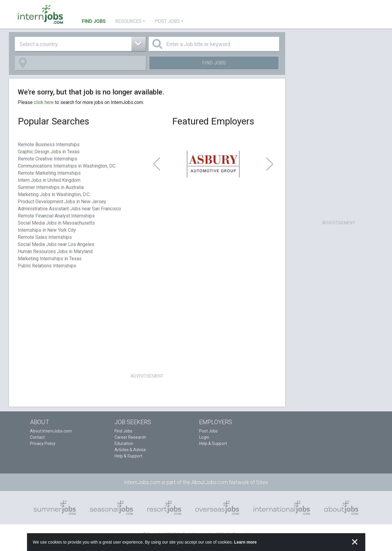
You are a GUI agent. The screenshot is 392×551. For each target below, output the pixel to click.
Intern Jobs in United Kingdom (49, 180)
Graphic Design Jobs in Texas (49, 152)
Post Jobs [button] (167, 21)
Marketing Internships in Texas (50, 259)
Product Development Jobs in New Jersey (62, 202)
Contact (37, 437)
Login (204, 437)
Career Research (130, 437)
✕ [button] (355, 542)
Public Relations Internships (47, 266)
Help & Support (128, 456)
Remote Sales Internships (45, 237)
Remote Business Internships (49, 145)
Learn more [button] (245, 542)
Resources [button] (128, 21)
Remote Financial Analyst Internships (56, 216)
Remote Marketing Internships (49, 173)
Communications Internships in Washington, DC (67, 166)
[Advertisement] (147, 330)
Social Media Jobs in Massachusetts (56, 223)
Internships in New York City (47, 230)
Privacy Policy (43, 443)
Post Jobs (208, 431)
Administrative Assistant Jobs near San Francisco (69, 209)
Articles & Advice (130, 450)
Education (124, 443)
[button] (157, 164)
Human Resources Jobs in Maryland (55, 251)
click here (44, 102)
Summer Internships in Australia (51, 187)
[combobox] (80, 44)
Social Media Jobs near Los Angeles (56, 244)
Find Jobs (214, 63)
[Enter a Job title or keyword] (214, 44)
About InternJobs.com (51, 431)
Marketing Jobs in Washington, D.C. (54, 194)
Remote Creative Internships (47, 159)
